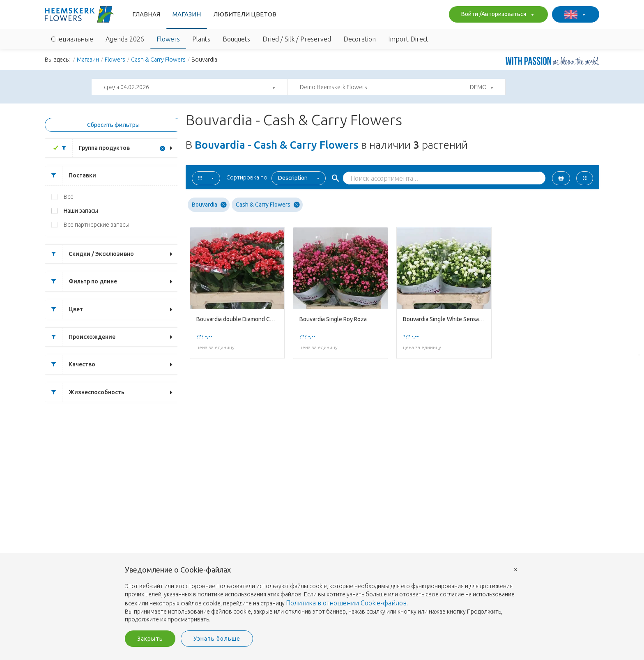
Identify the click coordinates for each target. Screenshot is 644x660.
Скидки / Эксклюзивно (90, 254)
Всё (69, 197)
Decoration (360, 39)
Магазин (187, 14)
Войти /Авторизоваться (496, 15)
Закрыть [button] (150, 639)
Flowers (168, 39)
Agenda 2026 (125, 39)
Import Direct (408, 39)
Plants (201, 39)
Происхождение (80, 337)
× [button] (516, 569)
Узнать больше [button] (217, 639)
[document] (322, 595)
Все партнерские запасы (97, 225)
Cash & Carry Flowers (158, 60)
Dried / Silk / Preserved (297, 39)
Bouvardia (209, 205)
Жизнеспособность (85, 392)
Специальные (72, 39)
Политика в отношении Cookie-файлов (346, 603)
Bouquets (236, 39)
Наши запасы (81, 211)
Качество (70, 364)
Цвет (64, 309)
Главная (146, 14)
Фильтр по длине (81, 282)
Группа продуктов (93, 148)
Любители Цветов (245, 14)
